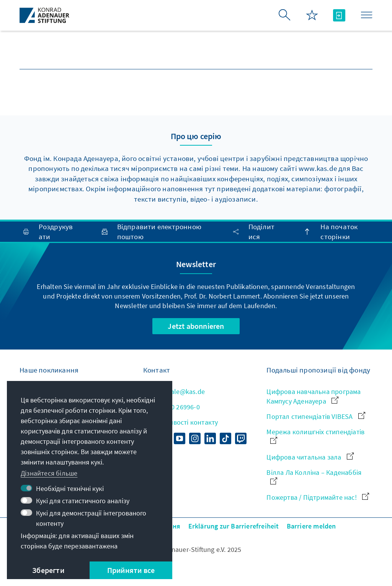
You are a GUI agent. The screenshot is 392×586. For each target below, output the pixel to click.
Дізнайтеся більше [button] (49, 473)
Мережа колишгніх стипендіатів (315, 436)
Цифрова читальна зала (310, 457)
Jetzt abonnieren (196, 326)
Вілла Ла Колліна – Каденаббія (314, 476)
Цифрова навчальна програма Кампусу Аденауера (314, 396)
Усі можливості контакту (181, 422)
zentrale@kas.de (174, 391)
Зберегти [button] (48, 570)
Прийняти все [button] (131, 570)
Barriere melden (311, 526)
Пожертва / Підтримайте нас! (318, 497)
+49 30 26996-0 (171, 407)
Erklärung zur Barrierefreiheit (234, 526)
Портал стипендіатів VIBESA (316, 416)
